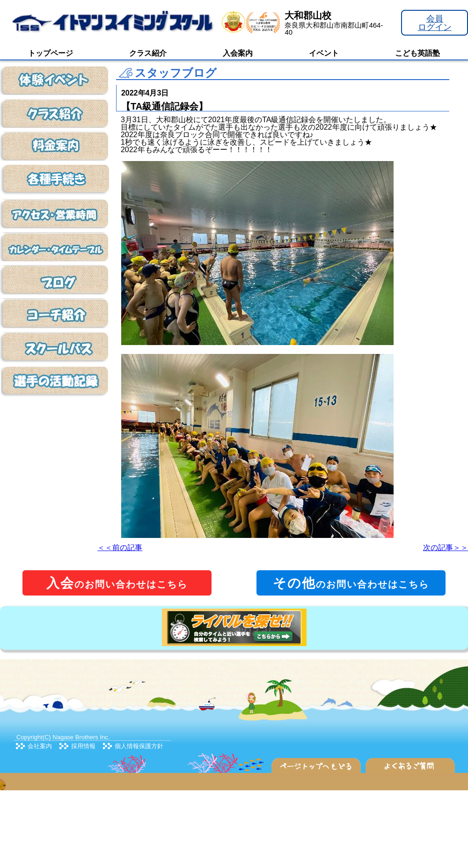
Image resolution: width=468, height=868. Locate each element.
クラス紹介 (148, 53)
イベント (324, 53)
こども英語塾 (417, 53)
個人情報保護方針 (139, 746)
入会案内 (238, 53)
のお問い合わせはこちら (117, 583)
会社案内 (40, 746)
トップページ (51, 53)
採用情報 (83, 746)
